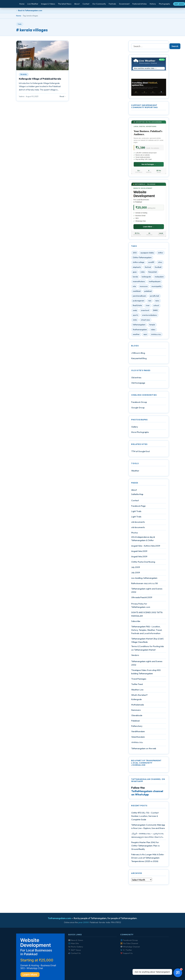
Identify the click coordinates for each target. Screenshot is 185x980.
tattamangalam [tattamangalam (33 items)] (139, 325)
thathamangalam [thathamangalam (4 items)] (140, 330)
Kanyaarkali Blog (139, 359)
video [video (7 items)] (153, 330)
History (153, 4)
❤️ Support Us (126, 953)
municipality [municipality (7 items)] (156, 287)
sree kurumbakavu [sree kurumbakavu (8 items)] (149, 316)
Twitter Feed (137, 685)
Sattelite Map (137, 495)
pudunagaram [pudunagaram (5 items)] (139, 301)
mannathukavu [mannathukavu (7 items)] (139, 282)
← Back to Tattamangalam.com (29, 10)
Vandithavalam (138, 732)
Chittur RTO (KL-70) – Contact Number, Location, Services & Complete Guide (145, 817)
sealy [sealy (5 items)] (135, 311)
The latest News (65, 4)
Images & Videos (48, 4)
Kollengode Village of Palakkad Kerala (40, 79)
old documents (138, 523)
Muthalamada (138, 705)
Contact (86, 4)
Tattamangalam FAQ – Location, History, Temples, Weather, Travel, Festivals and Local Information (147, 631)
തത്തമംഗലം (137, 743)
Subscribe (136, 622)
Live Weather (33, 4)
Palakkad (135, 721)
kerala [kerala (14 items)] (135, 277)
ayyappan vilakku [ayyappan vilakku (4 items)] (147, 253)
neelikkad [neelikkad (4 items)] (137, 292)
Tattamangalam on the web (144, 749)
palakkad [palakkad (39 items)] (148, 292)
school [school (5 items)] (156, 306)
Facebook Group (139, 403)
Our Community (99, 4)
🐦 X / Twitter (126, 950)
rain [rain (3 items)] (150, 301)
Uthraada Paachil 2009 (142, 598)
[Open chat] (178, 973)
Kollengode (136, 700)
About (77, 4)
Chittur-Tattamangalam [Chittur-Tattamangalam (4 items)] (142, 258)
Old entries (136, 378)
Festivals (112, 4)
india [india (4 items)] (143, 272)
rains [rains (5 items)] (157, 301)
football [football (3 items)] (158, 268)
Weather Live (137, 690)
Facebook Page (138, 507)
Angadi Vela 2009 (139, 552)
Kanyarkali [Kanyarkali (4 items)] (153, 272)
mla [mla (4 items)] (134, 287)
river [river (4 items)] (148, 306)
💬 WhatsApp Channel (130, 947)
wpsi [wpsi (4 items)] (145, 335)
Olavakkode (137, 716)
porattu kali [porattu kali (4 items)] (155, 297)
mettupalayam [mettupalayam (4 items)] (155, 282)
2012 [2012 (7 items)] (135, 253)
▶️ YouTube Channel (129, 943)
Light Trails (136, 512)
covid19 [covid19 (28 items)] (151, 263)
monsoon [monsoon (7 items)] (144, 287)
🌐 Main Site (73, 943)
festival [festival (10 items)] (148, 268)
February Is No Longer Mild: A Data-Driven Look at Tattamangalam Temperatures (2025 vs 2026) (148, 858)
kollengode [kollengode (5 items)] (146, 277)
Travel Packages (139, 680)
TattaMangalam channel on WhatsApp (147, 793)
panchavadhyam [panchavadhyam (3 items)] (139, 297)
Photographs (164, 4)
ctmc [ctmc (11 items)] (160, 263)
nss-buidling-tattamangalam (144, 579)
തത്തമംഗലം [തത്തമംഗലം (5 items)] (156, 335)
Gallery (135, 427)
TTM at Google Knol (140, 452)
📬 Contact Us (74, 953)
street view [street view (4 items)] (145, 321)
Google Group (138, 408)
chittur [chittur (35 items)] (161, 253)
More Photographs (140, 433)
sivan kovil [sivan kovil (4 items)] (145, 311)
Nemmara (136, 711)
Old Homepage (138, 384)
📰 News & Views (76, 940)
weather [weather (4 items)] (136, 335)
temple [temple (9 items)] (152, 325)
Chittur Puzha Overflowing (143, 563)
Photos (135, 533)
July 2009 (136, 568)
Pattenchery (137, 727)
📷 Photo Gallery (76, 947)
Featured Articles (140, 4)
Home (22, 4)
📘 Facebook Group (129, 940)
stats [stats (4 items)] (135, 321)
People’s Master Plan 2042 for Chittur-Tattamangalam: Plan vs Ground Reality (145, 846)
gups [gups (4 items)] (135, 272)
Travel (24, 74)
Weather (135, 471)
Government (124, 4)
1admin (22, 96)
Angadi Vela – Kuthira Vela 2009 (146, 546)
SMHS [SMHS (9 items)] (155, 311)
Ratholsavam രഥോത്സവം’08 (144, 584)
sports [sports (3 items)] (136, 316)
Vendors (135, 656)
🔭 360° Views (74, 950)
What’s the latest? (139, 696)
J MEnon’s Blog (138, 354)
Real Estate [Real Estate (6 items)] (137, 306)
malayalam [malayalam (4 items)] (159, 277)
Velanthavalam (138, 737)
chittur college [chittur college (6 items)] (139, 263)
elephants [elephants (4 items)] (137, 268)
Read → (63, 96)
